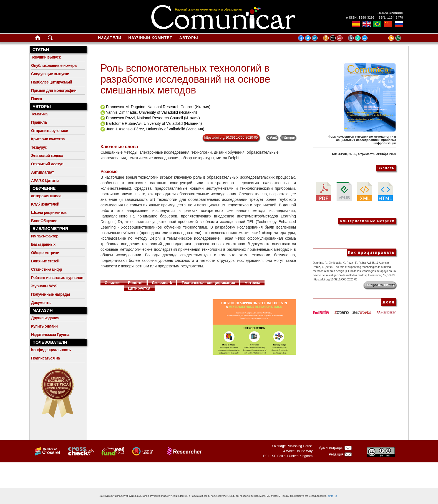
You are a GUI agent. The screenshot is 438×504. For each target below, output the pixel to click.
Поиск (36, 99)
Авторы (189, 38)
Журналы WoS (44, 286)
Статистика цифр (46, 269)
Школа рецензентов (49, 212)
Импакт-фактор (45, 236)
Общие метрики (45, 253)
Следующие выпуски (50, 74)
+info (331, 496)
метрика (252, 283)
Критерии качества (48, 139)
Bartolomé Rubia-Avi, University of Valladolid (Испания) (154, 123)
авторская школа (46, 196)
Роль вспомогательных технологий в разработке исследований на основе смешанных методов (185, 79)
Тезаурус (39, 147)
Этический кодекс (47, 156)
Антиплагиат (42, 172)
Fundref (135, 283)
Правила (39, 122)
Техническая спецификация (208, 283)
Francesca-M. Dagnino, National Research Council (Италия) (158, 107)
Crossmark (162, 283)
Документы (41, 303)
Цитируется (139, 288)
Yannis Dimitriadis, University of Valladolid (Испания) (152, 112)
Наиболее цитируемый (51, 82)
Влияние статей (45, 261)
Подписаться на (45, 358)
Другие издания (45, 318)
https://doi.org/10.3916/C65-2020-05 (231, 138)
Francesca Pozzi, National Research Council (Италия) (153, 118)
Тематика (39, 114)
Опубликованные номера (54, 65)
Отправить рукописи (50, 131)
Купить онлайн (44, 326)
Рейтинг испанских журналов (57, 278)
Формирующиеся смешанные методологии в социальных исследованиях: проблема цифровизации (362, 140)
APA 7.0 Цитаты (45, 181)
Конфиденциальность (51, 350)
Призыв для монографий (54, 90)
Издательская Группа (50, 335)
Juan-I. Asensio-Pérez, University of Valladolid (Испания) (155, 129)
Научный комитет (150, 38)
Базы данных (43, 244)
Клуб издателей (45, 204)
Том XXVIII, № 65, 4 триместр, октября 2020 (364, 154)
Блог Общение (44, 221)
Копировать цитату (380, 285)
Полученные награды (51, 294)
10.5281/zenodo (390, 13)
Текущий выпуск (46, 57)
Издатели (110, 38)
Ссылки (112, 283)
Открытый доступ (47, 164)
